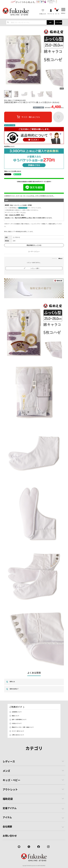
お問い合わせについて (18, 735)
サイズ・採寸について (18, 731)
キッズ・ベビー (11, 780)
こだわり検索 (58, 22)
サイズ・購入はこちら (28, 117)
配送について (16, 716)
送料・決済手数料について (19, 719)
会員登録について (17, 712)
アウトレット (10, 789)
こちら (24, 212)
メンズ (6, 771)
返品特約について (9, 146)
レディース (9, 761)
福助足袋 (8, 799)
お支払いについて (17, 723)
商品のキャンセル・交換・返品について (23, 727)
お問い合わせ (10, 836)
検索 (50, 22)
